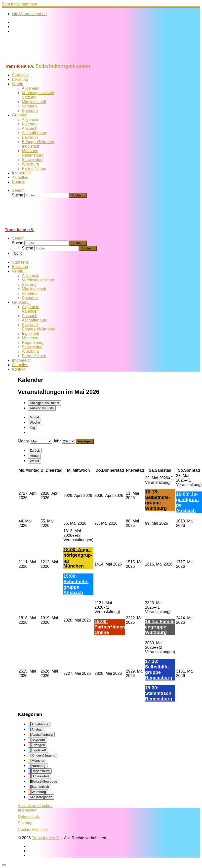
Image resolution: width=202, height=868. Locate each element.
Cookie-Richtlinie (33, 829)
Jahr (57, 441)
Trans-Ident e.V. (46, 838)
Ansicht (35, 806)
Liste (42, 408)
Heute (34, 456)
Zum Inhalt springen (20, 4)
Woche (35, 422)
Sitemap (25, 823)
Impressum (28, 810)
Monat (34, 417)
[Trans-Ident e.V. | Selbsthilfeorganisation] (33, 61)
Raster (45, 403)
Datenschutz (29, 817)
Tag (33, 428)
